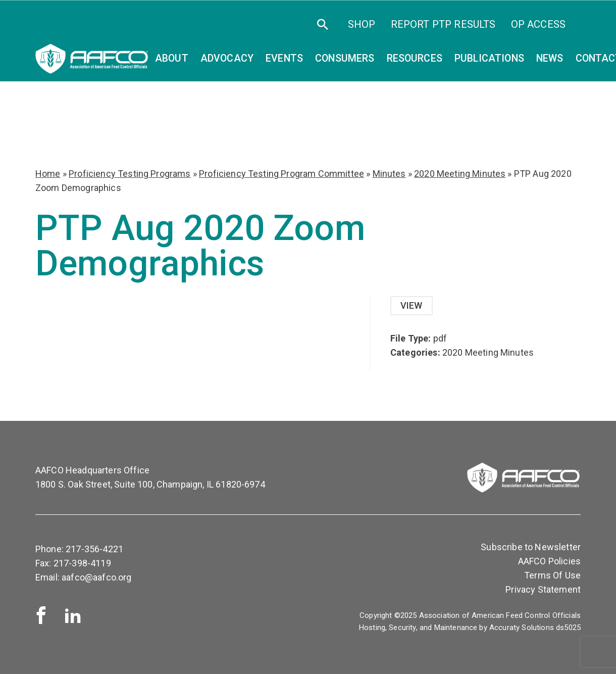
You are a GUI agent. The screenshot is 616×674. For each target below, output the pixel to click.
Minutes (389, 174)
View (412, 305)
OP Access (538, 24)
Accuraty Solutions (522, 628)
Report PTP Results (443, 24)
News (550, 58)
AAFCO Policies (549, 561)
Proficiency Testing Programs (130, 174)
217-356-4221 (94, 549)
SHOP (362, 24)
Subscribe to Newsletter (531, 547)
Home (48, 174)
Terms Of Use (552, 575)
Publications (489, 58)
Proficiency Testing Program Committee (281, 174)
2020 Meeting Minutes (460, 174)
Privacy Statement (543, 589)
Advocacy (227, 58)
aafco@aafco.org (96, 577)
